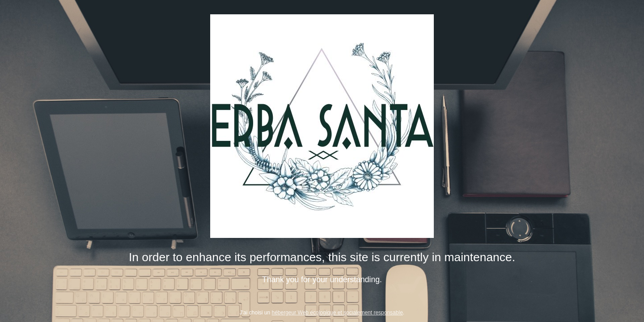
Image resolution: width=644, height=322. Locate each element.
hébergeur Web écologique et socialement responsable (337, 313)
